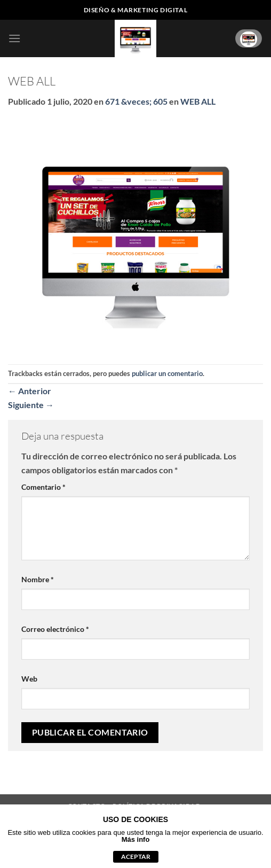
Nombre (38, 579)
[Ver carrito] (249, 38)
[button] (14, 38)
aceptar (136, 857)
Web (29, 679)
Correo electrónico (55, 629)
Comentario (43, 487)
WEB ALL (198, 101)
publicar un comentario (167, 373)
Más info (136, 839)
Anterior (30, 391)
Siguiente (31, 405)
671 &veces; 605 (136, 101)
